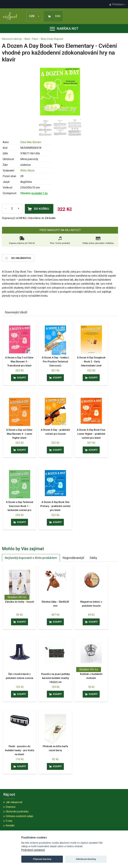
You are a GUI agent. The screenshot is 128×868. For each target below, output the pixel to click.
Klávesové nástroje (12, 39)
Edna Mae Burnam (31, 142)
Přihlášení (117, 4)
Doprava (10, 807)
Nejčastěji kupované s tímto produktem (31, 558)
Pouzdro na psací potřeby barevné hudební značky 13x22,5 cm (55, 678)
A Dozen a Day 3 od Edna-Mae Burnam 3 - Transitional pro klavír (20, 362)
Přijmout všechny (42, 859)
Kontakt (10, 826)
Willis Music (27, 171)
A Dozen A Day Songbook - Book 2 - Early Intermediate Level (91, 362)
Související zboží (16, 312)
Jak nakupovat (14, 802)
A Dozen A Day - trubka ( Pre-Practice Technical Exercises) (55, 362)
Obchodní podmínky (17, 811)
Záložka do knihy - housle (19, 602)
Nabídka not (64, 29)
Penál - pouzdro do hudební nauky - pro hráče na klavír (20, 750)
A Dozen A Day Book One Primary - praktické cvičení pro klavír (55, 506)
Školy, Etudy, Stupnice (52, 39)
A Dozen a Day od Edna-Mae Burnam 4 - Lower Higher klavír (20, 434)
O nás (9, 821)
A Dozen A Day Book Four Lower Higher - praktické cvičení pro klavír (91, 434)
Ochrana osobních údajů (19, 816)
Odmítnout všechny (86, 859)
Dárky (93, 558)
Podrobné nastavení (33, 850)
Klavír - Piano (31, 39)
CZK (34, 16)
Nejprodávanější (73, 558)
